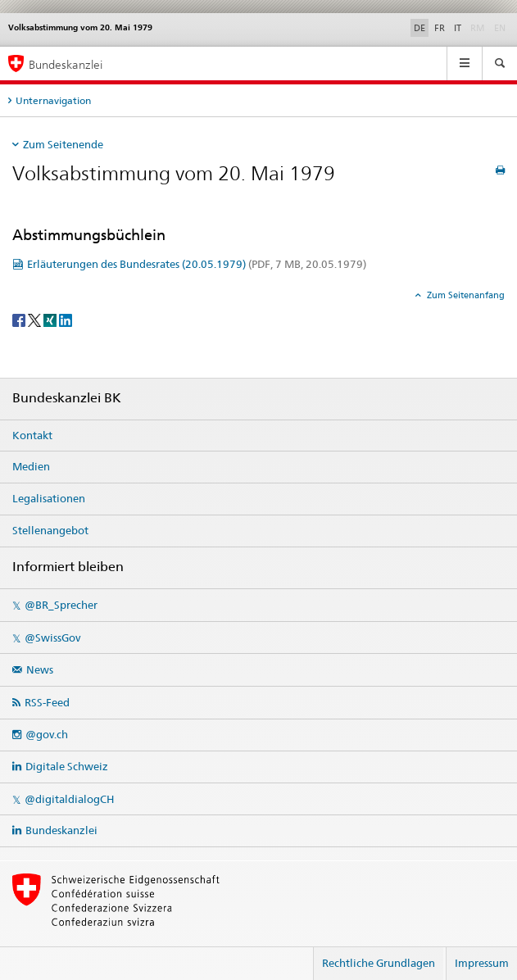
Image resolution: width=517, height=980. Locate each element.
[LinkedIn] (66, 319)
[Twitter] (36, 319)
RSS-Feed (47, 702)
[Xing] (51, 319)
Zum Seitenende (63, 144)
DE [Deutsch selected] (419, 28)
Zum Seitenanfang (465, 295)
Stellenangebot (50, 530)
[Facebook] (20, 319)
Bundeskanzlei (61, 830)
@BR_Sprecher (61, 605)
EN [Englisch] (501, 27)
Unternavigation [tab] (53, 100)
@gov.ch (47, 734)
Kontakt (32, 435)
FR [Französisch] (440, 28)
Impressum (482, 963)
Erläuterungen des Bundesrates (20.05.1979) (197, 264)
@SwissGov (52, 637)
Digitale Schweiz (67, 766)
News (40, 669)
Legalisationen (49, 498)
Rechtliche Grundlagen (379, 963)
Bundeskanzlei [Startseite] (66, 64)
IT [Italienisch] (458, 28)
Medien (31, 466)
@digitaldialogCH (69, 799)
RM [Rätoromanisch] (479, 27)
